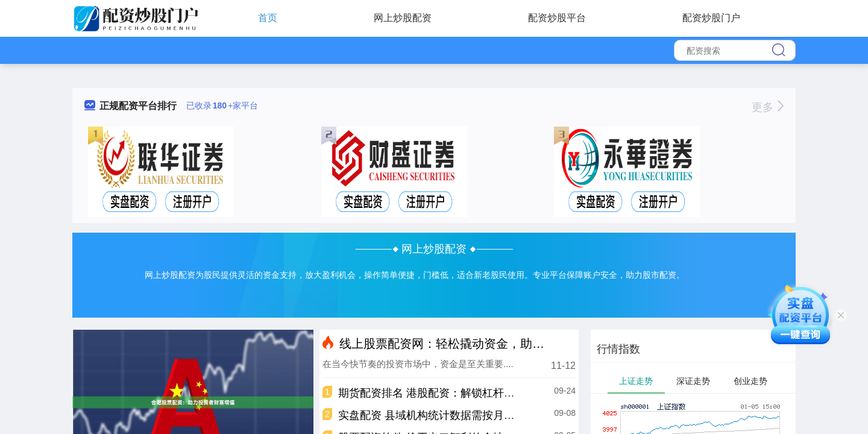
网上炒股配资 (403, 18)
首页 (268, 18)
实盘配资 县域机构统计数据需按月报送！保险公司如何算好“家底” (495, 415)
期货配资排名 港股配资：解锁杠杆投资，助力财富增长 (470, 393)
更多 (768, 107)
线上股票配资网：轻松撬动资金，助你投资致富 (466, 344)
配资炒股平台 (557, 18)
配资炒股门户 (711, 18)
